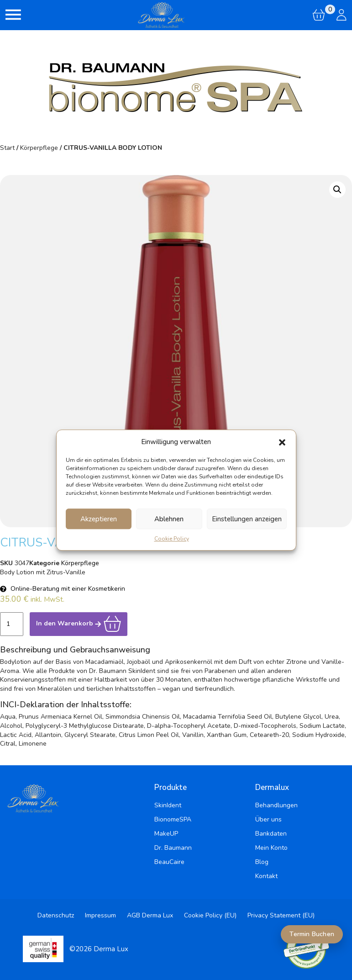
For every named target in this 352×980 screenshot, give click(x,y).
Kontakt (266, 876)
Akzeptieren (99, 519)
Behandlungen (276, 805)
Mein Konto (271, 848)
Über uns (268, 819)
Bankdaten (271, 834)
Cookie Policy (172, 539)
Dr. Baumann (173, 848)
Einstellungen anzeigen (247, 519)
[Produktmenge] (12, 624)
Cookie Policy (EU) (210, 915)
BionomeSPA (173, 819)
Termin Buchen (312, 934)
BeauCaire (169, 862)
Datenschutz (56, 915)
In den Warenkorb (79, 623)
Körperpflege (39, 148)
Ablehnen (169, 519)
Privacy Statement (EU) (281, 915)
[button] (282, 442)
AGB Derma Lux (150, 915)
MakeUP (166, 834)
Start (7, 148)
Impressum (100, 915)
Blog (262, 862)
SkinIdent (168, 805)
